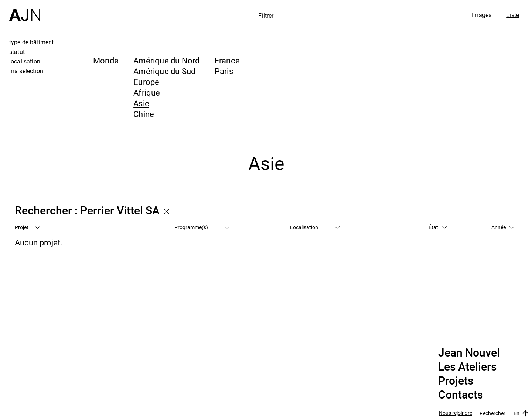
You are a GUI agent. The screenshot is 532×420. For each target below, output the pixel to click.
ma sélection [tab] (26, 71)
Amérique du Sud (164, 71)
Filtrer (266, 16)
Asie (141, 103)
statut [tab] (17, 52)
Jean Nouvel (469, 353)
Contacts (461, 395)
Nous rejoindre (456, 413)
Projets (456, 381)
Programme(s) (202, 227)
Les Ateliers (467, 367)
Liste (513, 15)
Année (503, 227)
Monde (106, 60)
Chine (144, 114)
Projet (27, 227)
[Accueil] (25, 11)
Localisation (315, 227)
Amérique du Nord (167, 60)
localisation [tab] (25, 61)
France (227, 60)
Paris (224, 71)
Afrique (147, 92)
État (438, 227)
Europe (146, 82)
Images (482, 15)
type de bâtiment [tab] (32, 42)
